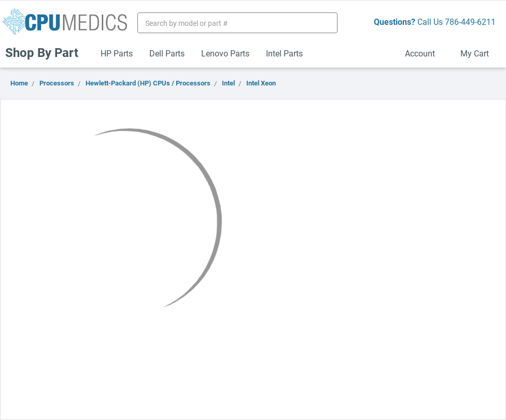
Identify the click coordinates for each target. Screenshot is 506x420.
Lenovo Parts (225, 53)
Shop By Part (46, 52)
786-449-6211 (470, 21)
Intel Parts (284, 53)
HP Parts (117, 53)
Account (424, 53)
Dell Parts (167, 53)
